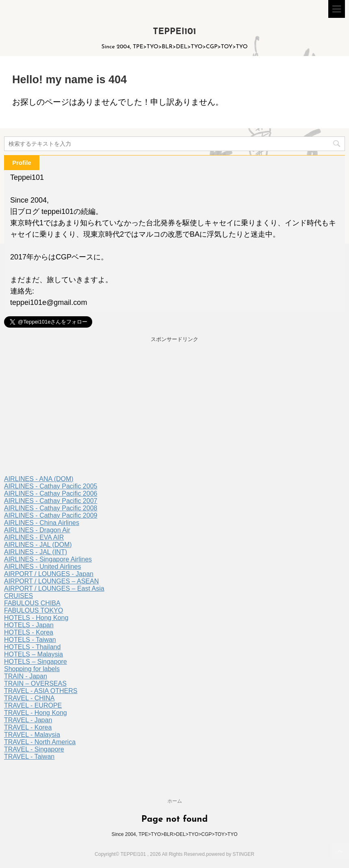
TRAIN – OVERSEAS (35, 683)
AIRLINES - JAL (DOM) (38, 545)
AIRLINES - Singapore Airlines (48, 559)
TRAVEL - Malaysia (32, 735)
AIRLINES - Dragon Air (37, 530)
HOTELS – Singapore (36, 662)
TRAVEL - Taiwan (29, 757)
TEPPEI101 (174, 32)
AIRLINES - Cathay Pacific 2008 (51, 508)
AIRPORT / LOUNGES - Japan (49, 574)
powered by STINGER (230, 854)
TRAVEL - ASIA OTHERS (41, 691)
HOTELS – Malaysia (34, 654)
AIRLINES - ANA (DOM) (39, 479)
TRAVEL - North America (40, 742)
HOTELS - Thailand (32, 647)
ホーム (175, 801)
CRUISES (18, 596)
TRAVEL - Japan (28, 720)
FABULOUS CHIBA (32, 603)
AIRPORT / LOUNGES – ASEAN (51, 581)
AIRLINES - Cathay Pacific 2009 (51, 515)
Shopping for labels (32, 669)
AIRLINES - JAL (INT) (36, 552)
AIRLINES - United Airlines (42, 567)
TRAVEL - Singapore (34, 749)
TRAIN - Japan (26, 676)
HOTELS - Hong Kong (36, 618)
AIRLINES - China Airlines (42, 523)
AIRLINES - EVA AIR (34, 537)
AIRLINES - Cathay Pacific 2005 (51, 486)
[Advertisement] (174, 410)
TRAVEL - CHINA (29, 698)
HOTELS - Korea (29, 632)
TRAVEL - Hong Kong (36, 713)
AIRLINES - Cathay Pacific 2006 (51, 493)
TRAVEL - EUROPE (33, 705)
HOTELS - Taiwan (30, 640)
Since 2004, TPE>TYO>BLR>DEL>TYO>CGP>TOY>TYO (174, 834)
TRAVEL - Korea (28, 727)
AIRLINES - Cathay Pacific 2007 (51, 501)
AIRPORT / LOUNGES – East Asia (54, 588)
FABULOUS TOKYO (34, 610)
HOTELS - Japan (29, 625)
